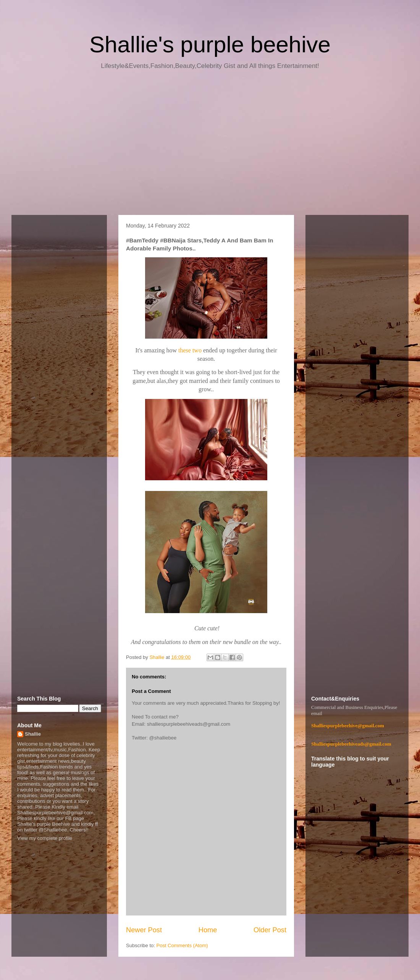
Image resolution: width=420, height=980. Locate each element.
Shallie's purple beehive (210, 44)
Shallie (33, 734)
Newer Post (144, 930)
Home (208, 930)
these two (190, 350)
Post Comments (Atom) (182, 945)
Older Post (270, 930)
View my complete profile (45, 838)
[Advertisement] (210, 145)
